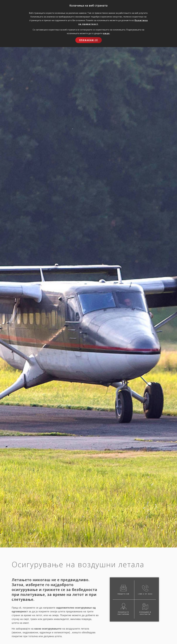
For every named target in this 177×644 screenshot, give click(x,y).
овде (106, 33)
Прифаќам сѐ (89, 40)
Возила (18, 542)
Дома (10, 542)
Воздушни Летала (32, 542)
